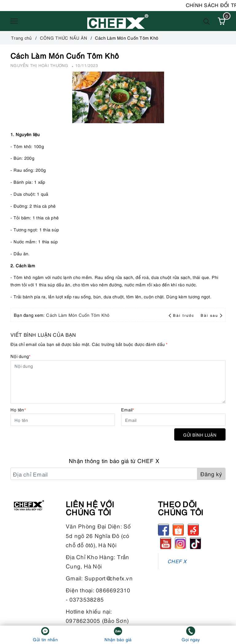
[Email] (173, 420)
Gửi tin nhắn (45, 639)
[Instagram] (180, 543)
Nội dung (20, 356)
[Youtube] (166, 543)
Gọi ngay (191, 639)
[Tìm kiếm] (207, 21)
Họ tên (18, 409)
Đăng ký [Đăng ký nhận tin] (211, 474)
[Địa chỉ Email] (104, 474)
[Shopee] (178, 529)
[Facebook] (163, 529)
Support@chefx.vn (109, 578)
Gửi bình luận (200, 435)
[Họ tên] (63, 420)
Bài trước (182, 315)
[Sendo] (193, 529)
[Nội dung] (118, 382)
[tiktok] (195, 543)
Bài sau (211, 315)
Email (128, 409)
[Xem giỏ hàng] (222, 21)
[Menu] (14, 21)
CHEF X (177, 561)
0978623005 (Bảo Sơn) (97, 620)
